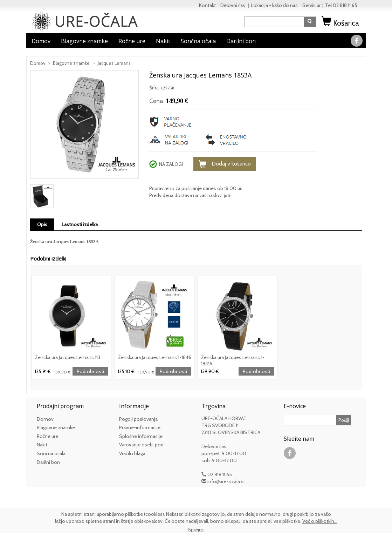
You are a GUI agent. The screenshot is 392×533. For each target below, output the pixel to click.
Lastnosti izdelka (80, 224)
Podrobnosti (90, 371)
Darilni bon (241, 41)
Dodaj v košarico (225, 164)
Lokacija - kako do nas (274, 5)
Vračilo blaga (132, 453)
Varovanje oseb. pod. (142, 445)
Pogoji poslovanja (138, 419)
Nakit (163, 41)
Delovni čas (233, 5)
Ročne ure (132, 41)
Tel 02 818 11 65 (341, 5)
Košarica (341, 23)
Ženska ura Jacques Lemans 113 (68, 357)
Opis (42, 224)
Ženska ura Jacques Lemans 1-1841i (154, 357)
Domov (41, 41)
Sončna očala (198, 41)
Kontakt (207, 5)
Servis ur (311, 5)
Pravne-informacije (140, 427)
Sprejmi (196, 529)
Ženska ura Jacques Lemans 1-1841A (233, 360)
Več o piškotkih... (320, 521)
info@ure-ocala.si (226, 481)
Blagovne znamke (84, 41)
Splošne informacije (141, 436)
